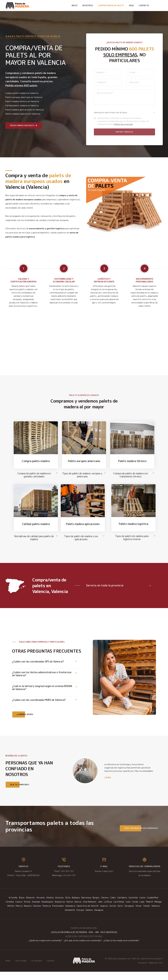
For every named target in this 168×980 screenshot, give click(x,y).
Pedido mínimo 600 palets (24, 125)
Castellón (133, 906)
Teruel (139, 914)
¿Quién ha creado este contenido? (45, 949)
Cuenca (19, 910)
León (128, 910)
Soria (120, 914)
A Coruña (13, 906)
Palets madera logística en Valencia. (23, 114)
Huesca (78, 910)
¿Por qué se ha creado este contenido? (83, 949)
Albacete (30, 906)
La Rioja (108, 910)
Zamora (89, 918)
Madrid (149, 910)
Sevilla (113, 914)
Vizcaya (80, 918)
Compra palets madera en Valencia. (22, 93)
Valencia (156, 914)
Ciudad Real (153, 906)
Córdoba (10, 910)
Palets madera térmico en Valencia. (22, 101)
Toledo (146, 914)
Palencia (47, 914)
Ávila (68, 906)
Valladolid (70, 918)
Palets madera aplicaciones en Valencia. (25, 110)
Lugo (142, 910)
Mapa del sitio (156, 971)
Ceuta (142, 906)
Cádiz (113, 906)
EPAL (91, 940)
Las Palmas (119, 910)
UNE (97, 940)
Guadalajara (47, 910)
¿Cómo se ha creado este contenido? (121, 949)
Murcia (19, 914)
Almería (50, 906)
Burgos (96, 906)
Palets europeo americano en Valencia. (24, 97)
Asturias (59, 906)
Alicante (41, 906)
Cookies (50, 969)
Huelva (70, 910)
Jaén (100, 910)
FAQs (131, 5)
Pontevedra (58, 914)
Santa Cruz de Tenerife (88, 914)
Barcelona (86, 906)
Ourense (37, 914)
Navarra (28, 914)
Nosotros (88, 5)
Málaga (158, 910)
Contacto (144, 5)
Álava (22, 906)
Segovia (104, 914)
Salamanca (70, 914)
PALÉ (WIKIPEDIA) (109, 940)
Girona (27, 910)
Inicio (75, 5)
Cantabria (122, 906)
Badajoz (76, 906)
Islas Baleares (90, 910)
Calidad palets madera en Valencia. (22, 106)
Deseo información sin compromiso (139, 837)
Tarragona (129, 914)
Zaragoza (99, 918)
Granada (36, 910)
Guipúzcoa (60, 910)
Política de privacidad (123, 124)
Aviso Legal (21, 969)
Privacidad (37, 969)
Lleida (135, 910)
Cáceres (105, 906)
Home (8, 969)
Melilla (11, 914)
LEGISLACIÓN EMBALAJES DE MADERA (69, 940)
